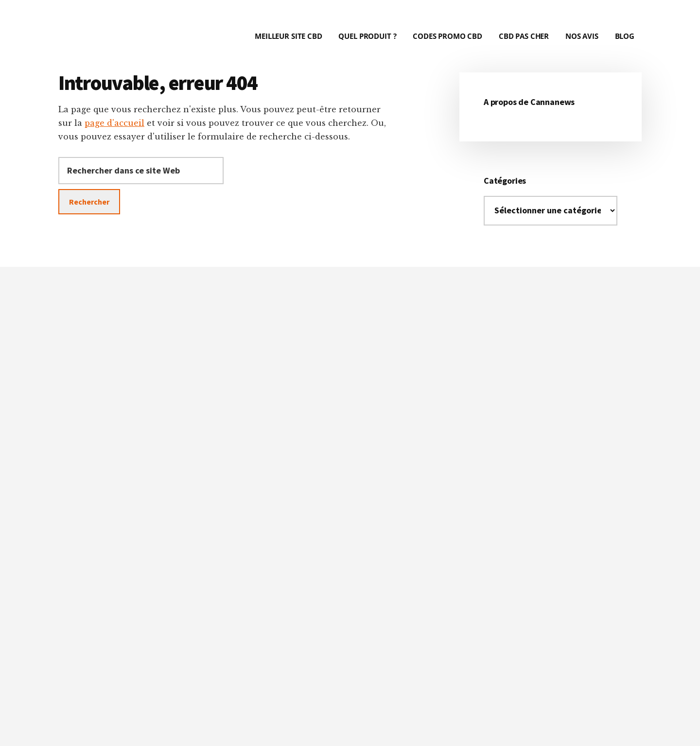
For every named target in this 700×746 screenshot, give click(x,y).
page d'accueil (114, 123)
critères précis (332, 468)
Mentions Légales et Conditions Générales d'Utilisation (427, 722)
